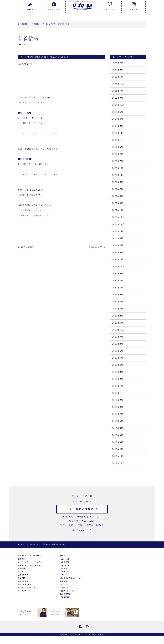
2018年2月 (118, 449)
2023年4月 (118, 154)
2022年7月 (118, 189)
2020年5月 (118, 295)
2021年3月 (118, 253)
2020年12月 (118, 267)
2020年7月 (118, 288)
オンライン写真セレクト (27, 588)
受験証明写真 (65, 597)
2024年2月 (118, 126)
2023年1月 (118, 168)
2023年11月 (118, 133)
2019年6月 (118, 351)
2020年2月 (118, 316)
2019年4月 (118, 365)
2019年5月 (118, 358)
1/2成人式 (64, 588)
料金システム (110, 7)
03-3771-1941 (84, 502)
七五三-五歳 (65, 562)
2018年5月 (118, 428)
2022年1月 (118, 210)
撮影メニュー (54, 7)
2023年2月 (118, 161)
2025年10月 (118, 84)
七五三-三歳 (65, 565)
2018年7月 (118, 414)
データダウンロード (26, 591)
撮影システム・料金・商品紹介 (30, 565)
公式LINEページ (24, 585)
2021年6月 (118, 238)
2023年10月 (118, 140)
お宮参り (64, 569)
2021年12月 (118, 217)
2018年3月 (118, 442)
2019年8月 (118, 344)
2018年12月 (118, 393)
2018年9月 (118, 400)
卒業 (62, 575)
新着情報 (21, 578)
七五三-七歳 (65, 559)
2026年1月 (118, 77)
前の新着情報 (26, 247)
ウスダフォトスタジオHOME (29, 556)
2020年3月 (118, 309)
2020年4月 (118, 302)
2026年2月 (118, 70)
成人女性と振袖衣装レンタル (71, 578)
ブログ (20, 572)
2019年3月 (118, 372)
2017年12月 (118, 463)
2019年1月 (118, 386)
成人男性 (64, 581)
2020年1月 (118, 323)
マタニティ (65, 585)
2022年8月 (118, 182)
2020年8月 (118, 281)
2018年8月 (118, 407)
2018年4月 (118, 435)
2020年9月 (118, 274)
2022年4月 (118, 203)
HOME (30, 6)
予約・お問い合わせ (82, 509)
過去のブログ (23, 575)
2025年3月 (118, 98)
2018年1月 (118, 456)
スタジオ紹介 (23, 581)
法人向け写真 (65, 594)
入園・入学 (65, 572)
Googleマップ (82, 530)
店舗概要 (134, 7)
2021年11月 (118, 224)
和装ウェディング (67, 591)
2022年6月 (118, 196)
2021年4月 (118, 246)
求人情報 (21, 569)
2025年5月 (118, 91)
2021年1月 (118, 260)
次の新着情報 (97, 247)
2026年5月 (118, 63)
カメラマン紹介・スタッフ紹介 (30, 562)
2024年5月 (118, 112)
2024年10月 (118, 105)
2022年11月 (118, 175)
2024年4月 (118, 119)
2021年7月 (118, 232)
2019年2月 (118, 379)
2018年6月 (118, 421)
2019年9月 (118, 337)
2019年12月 (118, 330)
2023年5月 (118, 147)
